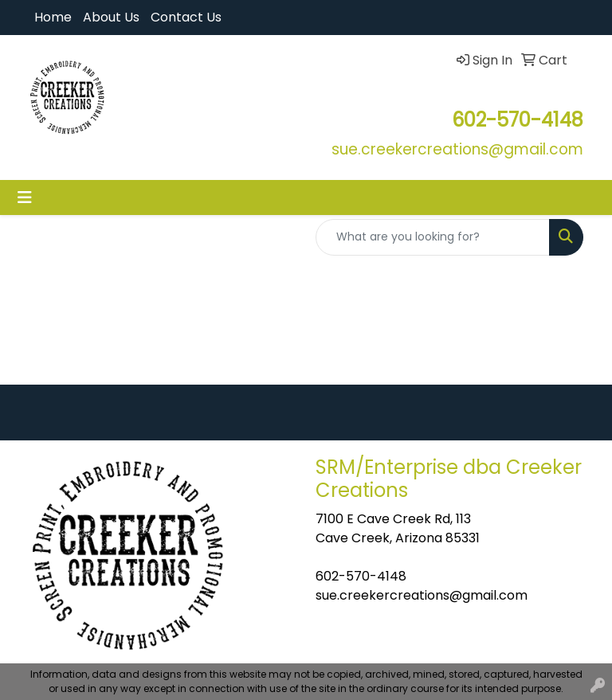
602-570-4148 (361, 576)
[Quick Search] (433, 237)
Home (53, 17)
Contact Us (186, 17)
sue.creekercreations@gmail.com (422, 595)
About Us (111, 17)
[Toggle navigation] (25, 197)
